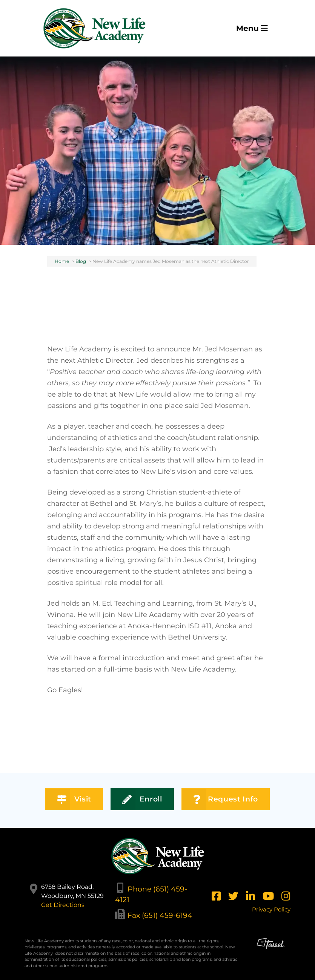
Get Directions (63, 905)
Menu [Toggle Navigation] (252, 28)
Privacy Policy (271, 909)
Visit (74, 799)
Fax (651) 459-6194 (160, 915)
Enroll (142, 799)
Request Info (226, 799)
